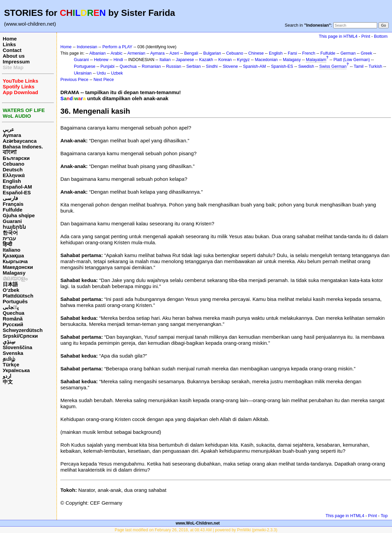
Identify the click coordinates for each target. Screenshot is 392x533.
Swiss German (333, 66)
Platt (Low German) (352, 60)
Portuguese (85, 66)
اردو (7, 376)
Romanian (151, 66)
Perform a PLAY (117, 47)
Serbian (193, 66)
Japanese (185, 60)
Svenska (13, 353)
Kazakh (206, 60)
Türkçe (11, 364)
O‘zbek (11, 290)
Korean (225, 60)
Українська (16, 370)
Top (384, 516)
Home (10, 39)
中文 (8, 382)
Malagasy (14, 273)
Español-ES (17, 192)
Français (13, 204)
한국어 (10, 233)
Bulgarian (212, 53)
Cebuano (13, 164)
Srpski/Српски (20, 336)
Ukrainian (83, 73)
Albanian (97, 53)
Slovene (230, 66)
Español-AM (17, 187)
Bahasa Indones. (23, 147)
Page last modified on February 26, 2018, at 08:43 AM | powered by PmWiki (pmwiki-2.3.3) (196, 530)
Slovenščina (18, 347)
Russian (174, 66)
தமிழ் (9, 359)
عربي (8, 129)
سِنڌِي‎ (9, 342)
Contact (12, 50)
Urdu (101, 73)
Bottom (381, 36)
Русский (13, 324)
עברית (9, 238)
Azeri (174, 53)
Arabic (117, 53)
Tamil (359, 66)
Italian (165, 60)
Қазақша (13, 256)
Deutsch (13, 170)
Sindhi (212, 66)
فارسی (10, 198)
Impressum (16, 62)
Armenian (136, 53)
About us (14, 56)
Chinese (256, 53)
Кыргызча (15, 261)
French (309, 53)
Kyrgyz (243, 60)
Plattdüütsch (18, 296)
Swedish (306, 66)
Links (9, 44)
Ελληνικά (14, 175)
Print (366, 36)
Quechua (13, 313)
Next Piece (104, 80)
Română (13, 319)
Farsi (292, 53)
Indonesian (87, 47)
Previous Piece (74, 80)
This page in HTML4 (338, 36)
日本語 (10, 284)
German (348, 53)
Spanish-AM (254, 66)
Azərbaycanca (20, 141)
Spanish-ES (282, 66)
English (12, 181)
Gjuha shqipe (19, 215)
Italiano (12, 250)
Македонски (18, 267)
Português (15, 301)
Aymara (12, 135)
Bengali (191, 53)
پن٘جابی (11, 307)
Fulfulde (12, 210)
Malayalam (316, 60)
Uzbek (117, 73)
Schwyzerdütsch (23, 330)
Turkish (375, 66)
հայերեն (14, 227)
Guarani (12, 221)
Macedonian (266, 60)
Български (16, 158)
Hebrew (101, 60)
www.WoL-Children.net (198, 523)
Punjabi (108, 66)
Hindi (118, 60)
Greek (366, 53)
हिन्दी (7, 244)
